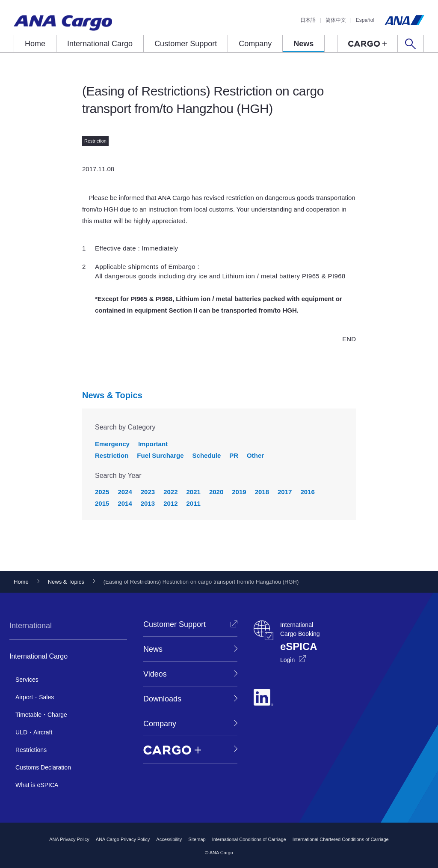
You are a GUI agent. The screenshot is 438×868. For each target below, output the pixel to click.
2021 (194, 492)
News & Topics (112, 395)
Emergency (112, 444)
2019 (239, 492)
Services (27, 680)
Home (35, 44)
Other (255, 455)
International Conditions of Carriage (249, 839)
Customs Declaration (43, 767)
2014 (125, 503)
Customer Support (186, 44)
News (303, 44)
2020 (216, 492)
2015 (102, 503)
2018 (262, 492)
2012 (170, 503)
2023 (148, 492)
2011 (194, 503)
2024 (125, 492)
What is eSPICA (37, 785)
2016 (307, 492)
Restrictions (31, 750)
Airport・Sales (35, 697)
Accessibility (169, 839)
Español (365, 20)
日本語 (308, 20)
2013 (148, 503)
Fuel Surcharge (160, 455)
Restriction (112, 455)
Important (153, 444)
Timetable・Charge (41, 715)
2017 (285, 492)
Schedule (207, 455)
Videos (155, 674)
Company (255, 44)
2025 (102, 492)
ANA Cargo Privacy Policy (123, 839)
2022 (170, 492)
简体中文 (336, 20)
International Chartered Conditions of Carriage (341, 839)
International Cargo (100, 44)
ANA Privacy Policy (69, 839)
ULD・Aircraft (34, 732)
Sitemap (197, 839)
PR (234, 455)
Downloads (162, 699)
